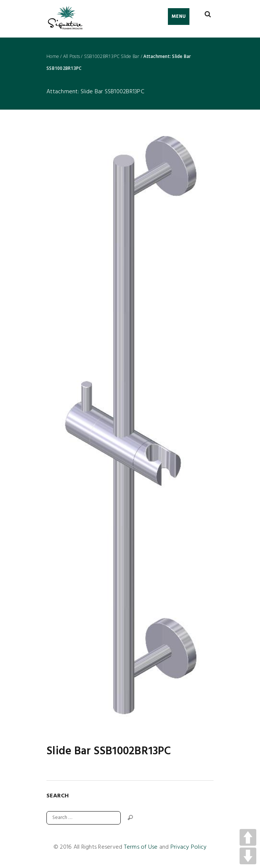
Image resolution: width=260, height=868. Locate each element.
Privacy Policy (189, 847)
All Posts (71, 56)
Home (53, 56)
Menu (179, 17)
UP (248, 837)
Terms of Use (141, 847)
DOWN (248, 856)
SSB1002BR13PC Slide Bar (112, 56)
